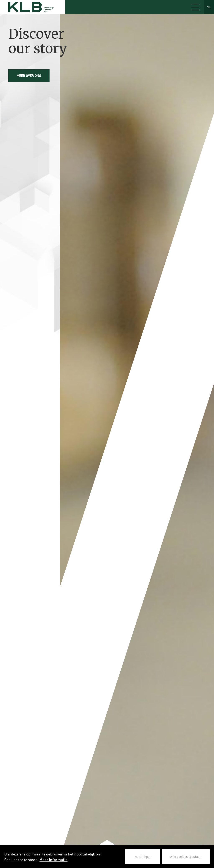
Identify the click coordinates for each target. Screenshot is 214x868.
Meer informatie (53, 860)
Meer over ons (29, 76)
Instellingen (143, 857)
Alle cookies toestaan (186, 857)
